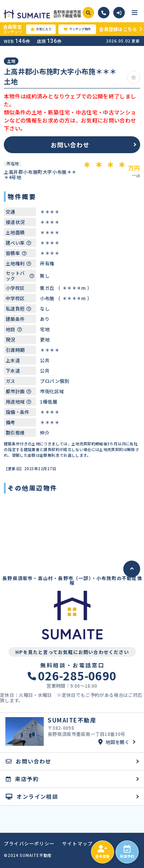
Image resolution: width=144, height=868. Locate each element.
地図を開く (114, 742)
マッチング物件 (77, 29)
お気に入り (41, 29)
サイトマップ (77, 843)
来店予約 (127, 852)
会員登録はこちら (118, 29)
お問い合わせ (70, 145)
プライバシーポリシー (29, 843)
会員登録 (102, 852)
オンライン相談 (32, 796)
